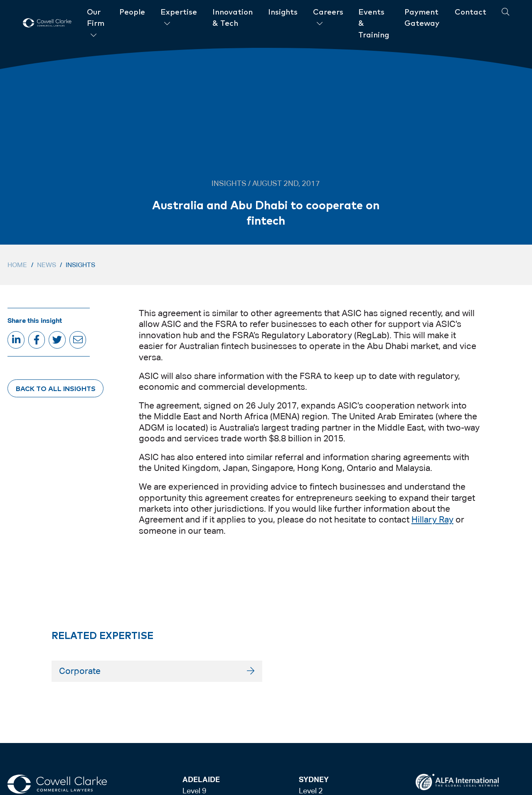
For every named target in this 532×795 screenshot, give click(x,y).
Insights (80, 265)
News (47, 265)
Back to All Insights (56, 388)
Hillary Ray (432, 520)
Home (17, 265)
